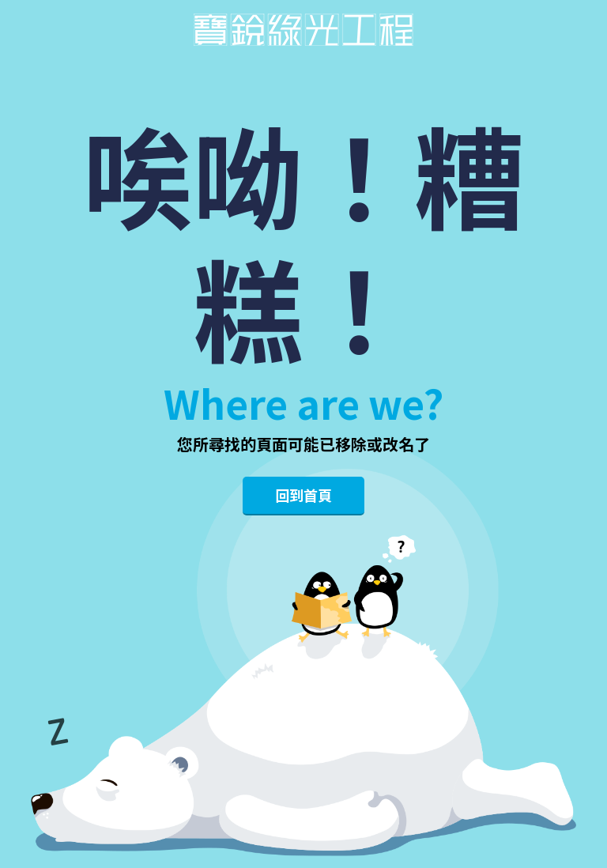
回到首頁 (303, 495)
